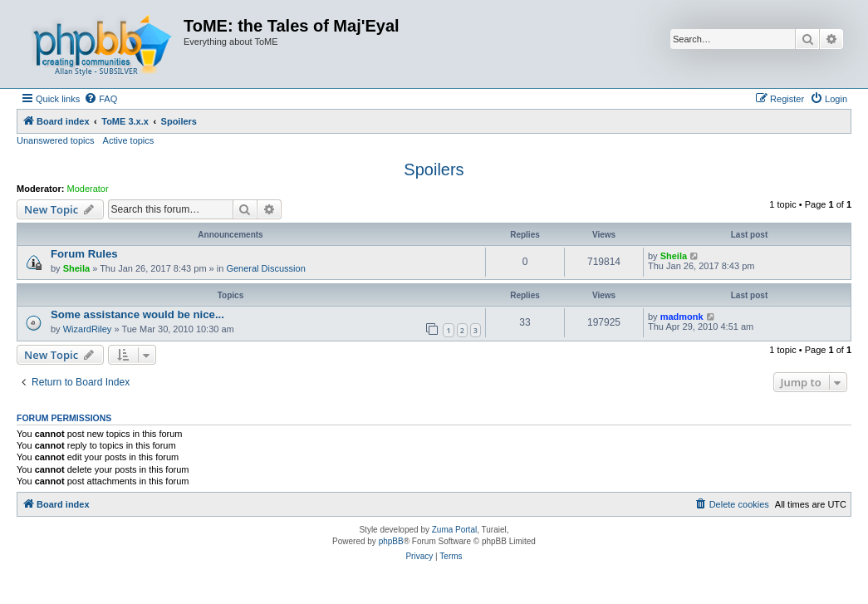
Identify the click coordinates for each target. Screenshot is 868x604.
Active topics (129, 140)
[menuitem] (101, 99)
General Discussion (265, 268)
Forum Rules (84, 254)
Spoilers (434, 169)
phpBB (391, 541)
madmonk (682, 317)
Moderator (88, 189)
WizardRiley (88, 329)
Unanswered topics (56, 140)
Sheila (76, 268)
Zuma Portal (454, 530)
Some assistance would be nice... (137, 314)
